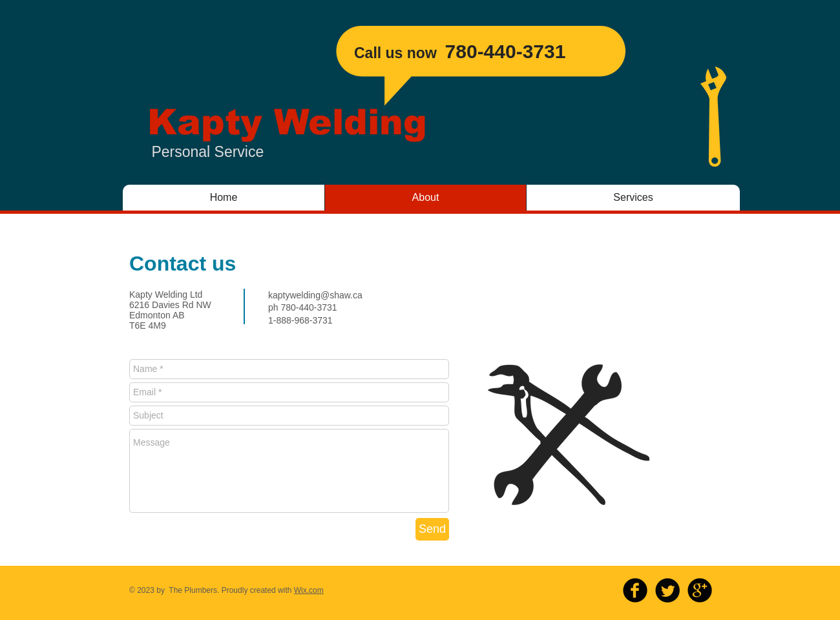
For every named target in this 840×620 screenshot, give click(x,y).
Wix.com (309, 590)
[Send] (432, 529)
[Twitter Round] (667, 590)
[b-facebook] (635, 590)
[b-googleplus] (700, 590)
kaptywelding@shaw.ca (315, 295)
